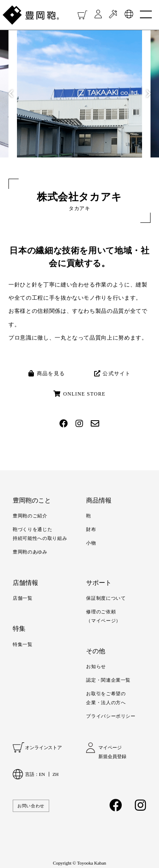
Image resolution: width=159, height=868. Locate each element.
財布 (91, 529)
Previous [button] (11, 94)
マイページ (110, 747)
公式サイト (113, 374)
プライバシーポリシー (111, 716)
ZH (56, 774)
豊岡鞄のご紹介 (30, 516)
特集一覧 (23, 644)
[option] (79, 94)
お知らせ (96, 666)
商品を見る (47, 374)
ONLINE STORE (79, 394)
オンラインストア (43, 747)
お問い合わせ (31, 806)
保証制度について (106, 598)
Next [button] (148, 94)
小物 (91, 543)
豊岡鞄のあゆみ (30, 552)
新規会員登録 (112, 756)
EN (42, 774)
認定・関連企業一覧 (108, 680)
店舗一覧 (23, 598)
